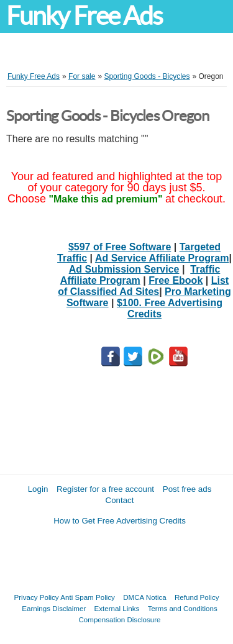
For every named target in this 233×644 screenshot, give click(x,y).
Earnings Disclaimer (54, 608)
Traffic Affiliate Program (140, 275)
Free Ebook (176, 280)
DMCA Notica (145, 597)
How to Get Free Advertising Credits (120, 521)
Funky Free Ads (84, 16)
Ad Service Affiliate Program (162, 258)
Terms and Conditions (183, 608)
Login (38, 489)
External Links (117, 608)
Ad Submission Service (124, 269)
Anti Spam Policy (88, 597)
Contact (120, 500)
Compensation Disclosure (119, 619)
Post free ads (187, 489)
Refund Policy (197, 597)
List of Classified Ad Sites (143, 286)
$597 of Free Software (120, 247)
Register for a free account (105, 489)
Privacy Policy (37, 597)
